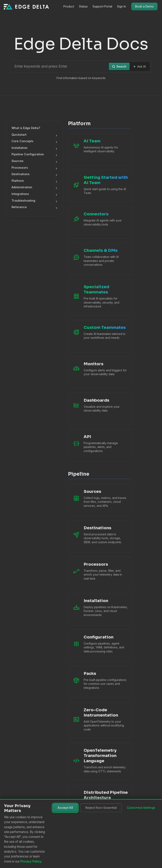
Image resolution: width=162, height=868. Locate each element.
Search (119, 66)
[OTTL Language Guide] (100, 762)
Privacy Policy (31, 861)
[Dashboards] (100, 409)
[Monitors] (100, 373)
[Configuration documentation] (100, 646)
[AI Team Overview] (100, 150)
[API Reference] (100, 445)
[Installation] (100, 609)
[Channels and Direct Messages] (100, 259)
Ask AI (139, 66)
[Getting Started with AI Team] (100, 186)
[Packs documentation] (100, 682)
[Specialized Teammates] (100, 298)
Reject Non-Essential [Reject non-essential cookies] (101, 808)
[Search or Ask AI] (60, 66)
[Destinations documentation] (100, 537)
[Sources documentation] (100, 500)
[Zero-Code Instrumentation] (100, 721)
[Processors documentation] (100, 573)
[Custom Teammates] (100, 336)
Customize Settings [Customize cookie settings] (141, 808)
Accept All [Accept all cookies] (65, 808)
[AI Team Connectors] (100, 223)
